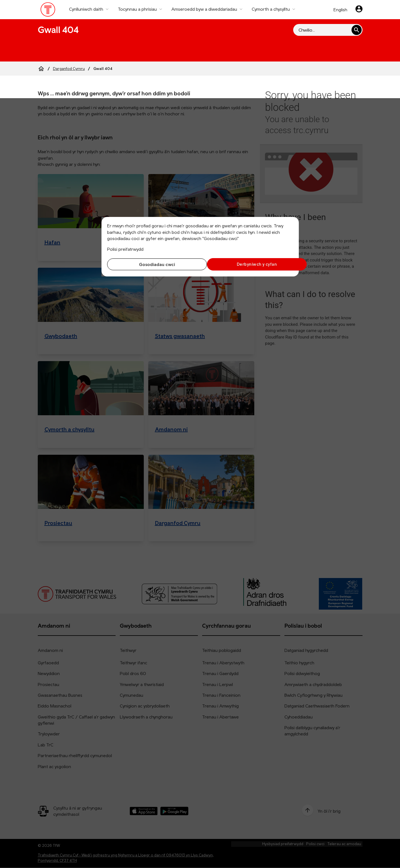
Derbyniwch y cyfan (248, 264)
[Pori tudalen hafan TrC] (48, 11)
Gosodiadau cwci (152, 264)
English (340, 10)
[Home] (41, 69)
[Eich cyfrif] (359, 10)
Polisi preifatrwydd (125, 249)
